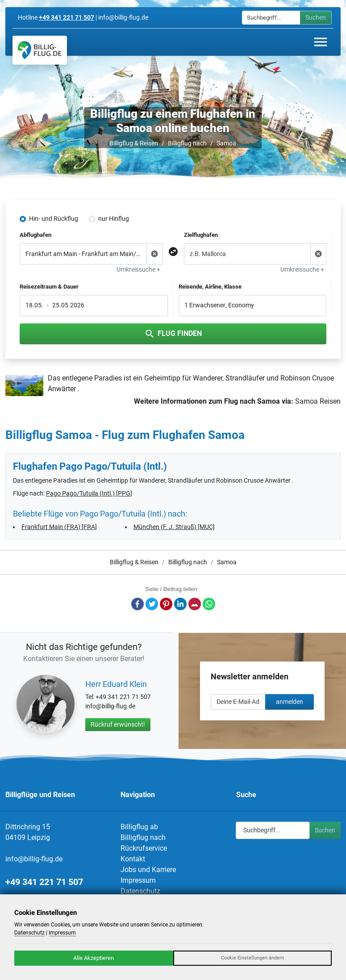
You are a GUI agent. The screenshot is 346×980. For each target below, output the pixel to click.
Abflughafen (35, 235)
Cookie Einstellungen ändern (252, 958)
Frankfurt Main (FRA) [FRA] (59, 527)
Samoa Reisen (318, 401)
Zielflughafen (201, 235)
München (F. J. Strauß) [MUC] (174, 527)
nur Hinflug (114, 219)
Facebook (138, 604)
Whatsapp (209, 604)
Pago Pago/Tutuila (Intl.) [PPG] (89, 493)
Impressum (138, 880)
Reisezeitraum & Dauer (49, 287)
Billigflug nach (187, 143)
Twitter (152, 604)
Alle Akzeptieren (94, 958)
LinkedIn (180, 604)
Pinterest (166, 604)
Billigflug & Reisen (134, 143)
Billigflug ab (139, 827)
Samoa (226, 143)
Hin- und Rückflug (54, 219)
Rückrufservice (144, 848)
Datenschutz (140, 891)
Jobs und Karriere (148, 870)
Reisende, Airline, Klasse (210, 287)
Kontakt (133, 859)
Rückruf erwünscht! (118, 724)
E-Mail (195, 604)
